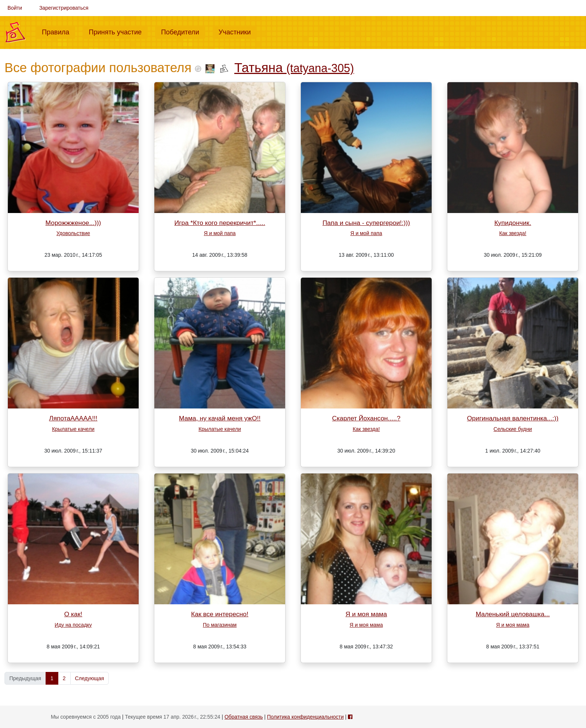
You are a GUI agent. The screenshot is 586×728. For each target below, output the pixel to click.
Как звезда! (513, 233)
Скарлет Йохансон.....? (366, 418)
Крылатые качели (73, 429)
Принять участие (118, 31)
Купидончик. (513, 223)
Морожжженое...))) (73, 223)
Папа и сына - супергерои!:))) (366, 223)
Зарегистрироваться (64, 8)
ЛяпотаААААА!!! (73, 418)
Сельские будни (513, 429)
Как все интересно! (220, 614)
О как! (73, 614)
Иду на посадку (73, 625)
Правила (58, 31)
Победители (183, 31)
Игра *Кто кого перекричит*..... (220, 223)
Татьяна (294, 68)
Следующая (90, 678)
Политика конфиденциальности (306, 717)
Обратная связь (244, 717)
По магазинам (220, 625)
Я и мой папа (220, 233)
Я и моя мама (366, 614)
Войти (15, 8)
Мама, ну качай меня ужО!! (220, 418)
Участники (238, 31)
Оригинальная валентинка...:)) (513, 418)
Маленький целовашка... (513, 614)
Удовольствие (73, 233)
